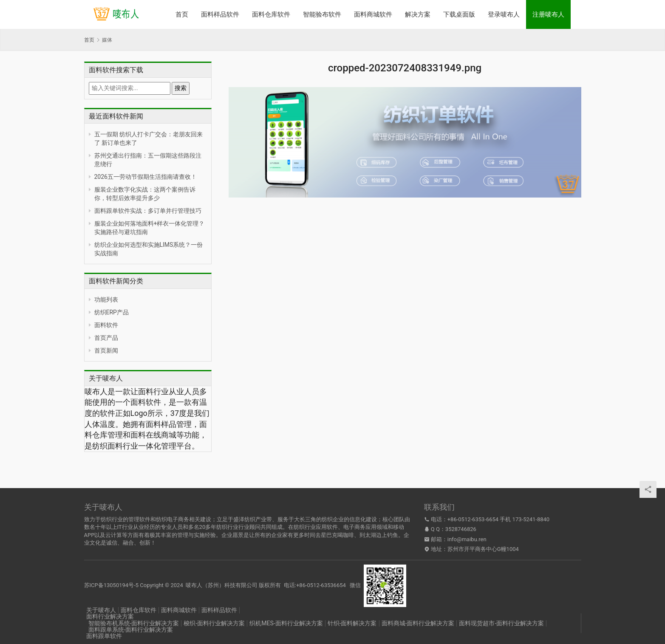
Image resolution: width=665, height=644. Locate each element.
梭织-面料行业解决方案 (214, 623)
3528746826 (461, 529)
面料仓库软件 (271, 14)
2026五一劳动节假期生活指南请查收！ (146, 177)
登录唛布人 (504, 14)
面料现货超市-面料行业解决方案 (501, 623)
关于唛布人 (101, 610)
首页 (182, 14)
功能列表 (106, 299)
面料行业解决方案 (110, 616)
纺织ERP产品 (112, 312)
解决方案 (418, 14)
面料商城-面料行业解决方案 (418, 623)
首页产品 (106, 338)
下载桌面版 (459, 14)
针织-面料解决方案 (352, 623)
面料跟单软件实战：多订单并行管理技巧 (148, 211)
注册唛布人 (548, 14)
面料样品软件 (220, 14)
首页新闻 (106, 350)
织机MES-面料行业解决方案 (286, 623)
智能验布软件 (322, 14)
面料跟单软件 (104, 636)
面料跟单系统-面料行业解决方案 (131, 630)
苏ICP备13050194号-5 (112, 585)
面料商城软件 (373, 14)
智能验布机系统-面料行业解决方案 (134, 623)
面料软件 (106, 325)
